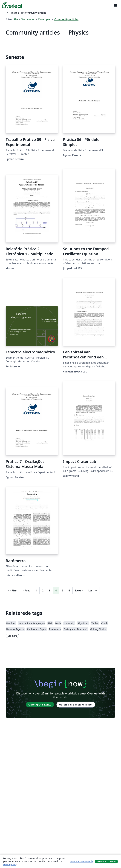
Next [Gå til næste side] (79, 590)
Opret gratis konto (40, 705)
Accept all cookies (106, 861)
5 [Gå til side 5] (63, 590)
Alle (16, 19)
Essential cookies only (81, 861)
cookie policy (10, 864)
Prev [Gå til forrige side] (26, 590)
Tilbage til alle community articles (26, 13)
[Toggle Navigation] (115, 5)
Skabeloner (28, 19)
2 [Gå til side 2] (43, 590)
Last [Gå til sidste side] (93, 590)
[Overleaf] (12, 5)
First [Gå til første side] (13, 590)
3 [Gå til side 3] (49, 590)
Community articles (66, 19)
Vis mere (12, 636)
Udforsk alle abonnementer (76, 705)
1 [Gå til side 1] (36, 590)
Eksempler (45, 19)
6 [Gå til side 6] (69, 590)
